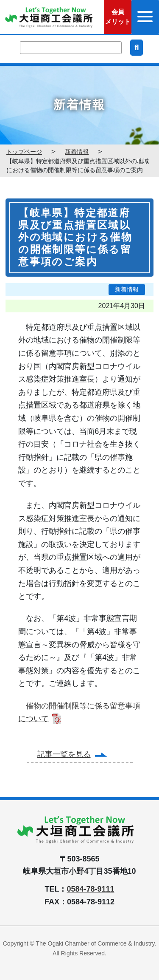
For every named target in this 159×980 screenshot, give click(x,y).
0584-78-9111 (90, 889)
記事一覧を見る (64, 754)
